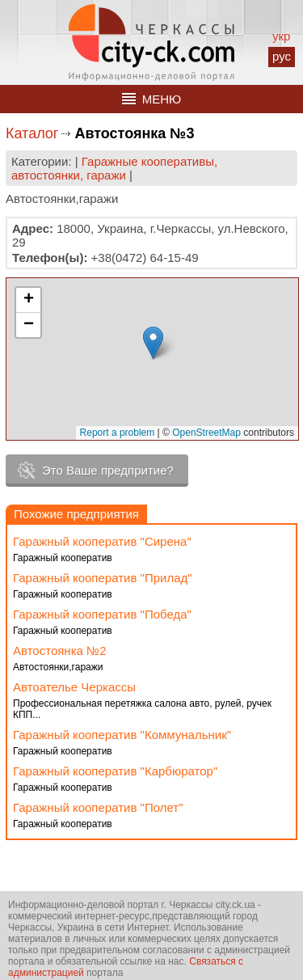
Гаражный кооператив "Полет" (98, 807)
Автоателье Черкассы (74, 687)
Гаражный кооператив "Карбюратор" (115, 771)
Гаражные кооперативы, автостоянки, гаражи (114, 168)
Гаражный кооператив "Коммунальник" (122, 735)
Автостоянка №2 (59, 651)
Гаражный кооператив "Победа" (102, 614)
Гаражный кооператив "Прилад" (103, 578)
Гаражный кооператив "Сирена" (102, 541)
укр (281, 36)
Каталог (32, 133)
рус (282, 56)
